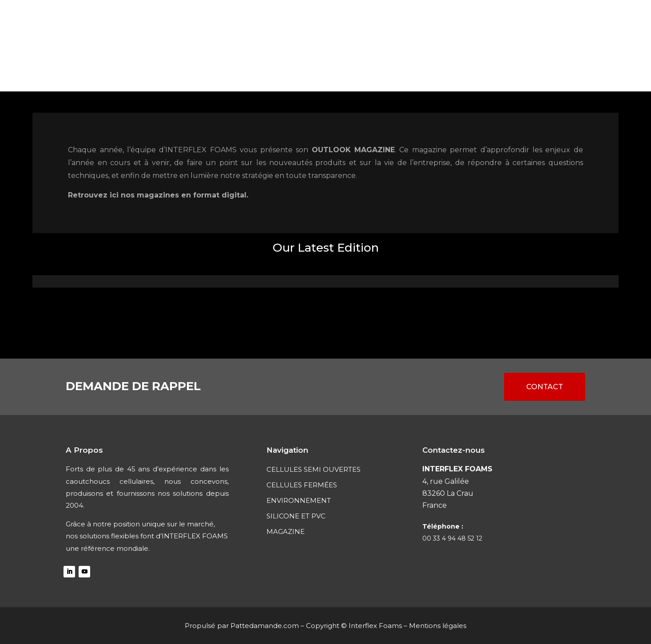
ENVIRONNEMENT (356, 70)
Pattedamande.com (265, 626)
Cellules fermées (278, 70)
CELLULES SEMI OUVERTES (186, 70)
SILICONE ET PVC (429, 70)
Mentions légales (438, 626)
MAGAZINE (488, 70)
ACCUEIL (114, 70)
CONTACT (535, 70)
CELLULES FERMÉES (302, 485)
